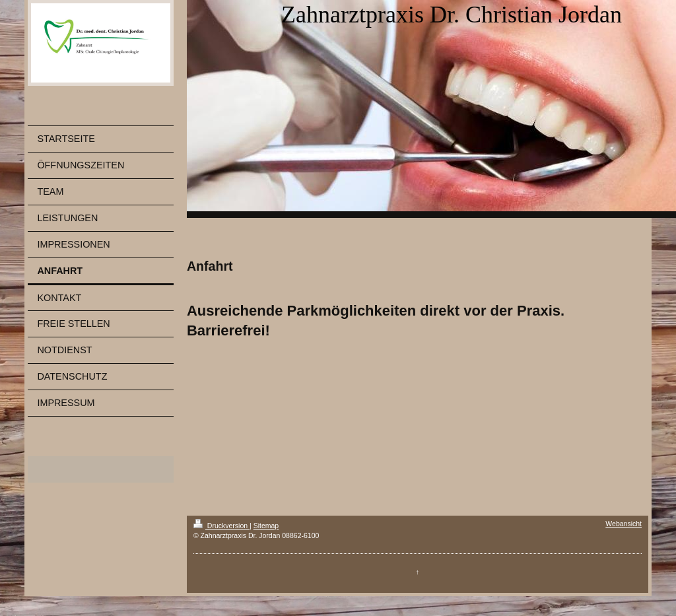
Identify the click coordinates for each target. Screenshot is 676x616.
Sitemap (266, 526)
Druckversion (221, 526)
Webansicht (624, 524)
